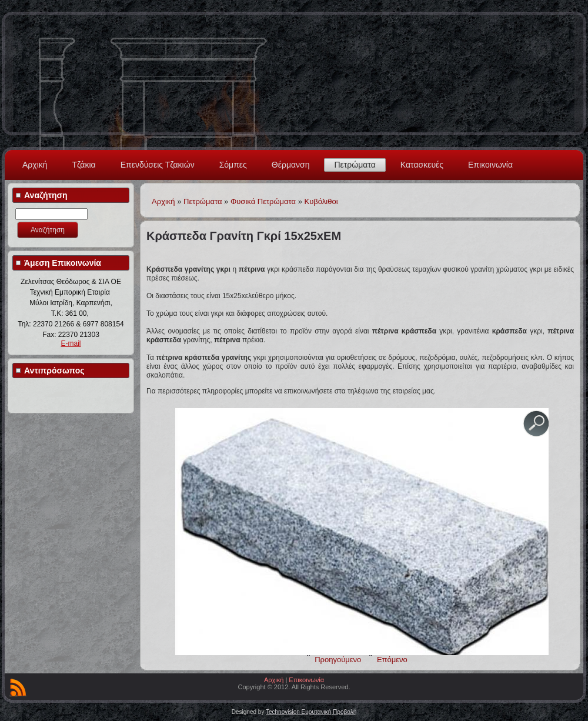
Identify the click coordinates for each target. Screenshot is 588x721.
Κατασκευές (422, 165)
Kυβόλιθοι (321, 201)
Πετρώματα (355, 165)
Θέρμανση (291, 165)
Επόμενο (392, 660)
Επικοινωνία (490, 165)
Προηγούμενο (338, 660)
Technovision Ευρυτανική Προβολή (311, 712)
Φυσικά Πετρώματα (263, 201)
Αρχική (35, 165)
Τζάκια (84, 165)
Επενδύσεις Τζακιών (158, 165)
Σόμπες (233, 165)
